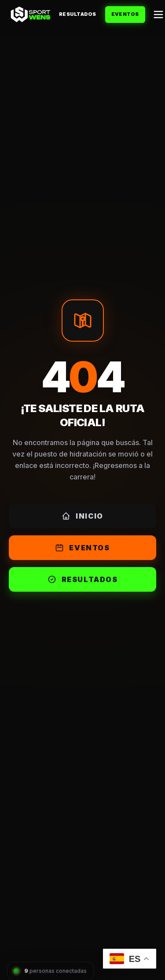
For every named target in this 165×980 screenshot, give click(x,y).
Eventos (125, 14)
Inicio (82, 516)
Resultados (78, 14)
